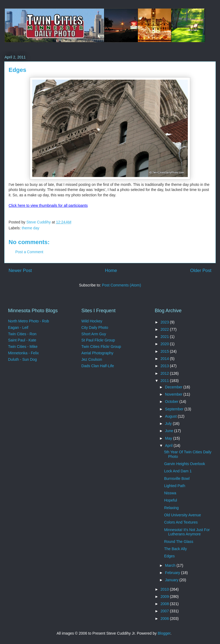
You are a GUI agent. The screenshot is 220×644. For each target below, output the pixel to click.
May (169, 438)
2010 (165, 589)
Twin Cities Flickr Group (101, 347)
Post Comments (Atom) (121, 285)
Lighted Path (175, 486)
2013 (165, 366)
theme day (30, 228)
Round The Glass (179, 542)
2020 (165, 344)
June (170, 431)
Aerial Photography (97, 353)
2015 (165, 351)
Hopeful (171, 500)
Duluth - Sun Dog (22, 359)
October (172, 402)
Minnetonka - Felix (23, 353)
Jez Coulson (92, 359)
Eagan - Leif (18, 327)
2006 (165, 619)
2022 (165, 329)
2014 (165, 359)
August (171, 416)
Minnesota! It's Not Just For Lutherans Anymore (187, 532)
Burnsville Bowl (177, 479)
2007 (165, 611)
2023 (165, 322)
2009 (165, 597)
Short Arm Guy (94, 334)
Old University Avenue (183, 515)
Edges (170, 556)
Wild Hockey (92, 321)
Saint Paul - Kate (22, 340)
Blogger (164, 633)
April (169, 446)
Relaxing (171, 508)
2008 (165, 604)
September (175, 409)
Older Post (201, 271)
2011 (165, 381)
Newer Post (20, 271)
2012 (165, 373)
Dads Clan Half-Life (98, 366)
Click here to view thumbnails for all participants (48, 205)
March (171, 565)
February (173, 573)
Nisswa (170, 493)
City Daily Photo (95, 327)
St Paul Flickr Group (98, 340)
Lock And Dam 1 (178, 471)
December (174, 387)
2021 (165, 337)
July (169, 424)
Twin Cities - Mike (23, 347)
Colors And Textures (181, 522)
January (172, 580)
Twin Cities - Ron (22, 334)
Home (111, 271)
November (174, 394)
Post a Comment (29, 252)
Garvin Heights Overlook (185, 464)
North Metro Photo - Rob (29, 321)
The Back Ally (176, 549)
